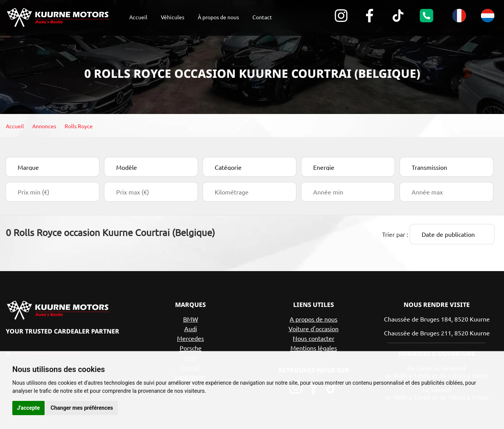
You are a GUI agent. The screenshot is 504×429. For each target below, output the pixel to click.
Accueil (138, 17)
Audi (191, 327)
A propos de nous (314, 318)
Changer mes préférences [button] (82, 408)
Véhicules (173, 17)
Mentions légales (314, 347)
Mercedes (190, 337)
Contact (262, 17)
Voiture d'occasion (314, 327)
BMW (191, 318)
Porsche (191, 347)
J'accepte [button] (28, 408)
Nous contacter (314, 337)
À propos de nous (218, 17)
